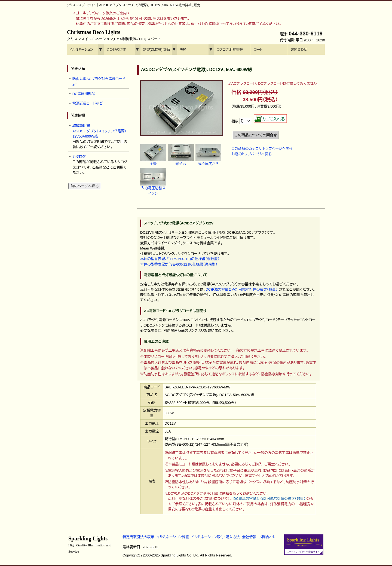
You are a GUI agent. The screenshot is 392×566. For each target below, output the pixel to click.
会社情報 (249, 537)
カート (258, 50)
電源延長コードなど (88, 103)
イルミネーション (81, 50)
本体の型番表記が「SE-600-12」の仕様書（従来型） (179, 264)
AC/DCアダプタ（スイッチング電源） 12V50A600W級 (99, 131)
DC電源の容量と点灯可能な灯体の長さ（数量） (241, 289)
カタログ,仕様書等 (230, 50)
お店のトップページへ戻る (252, 154)
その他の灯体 (116, 50)
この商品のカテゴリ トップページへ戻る (262, 149)
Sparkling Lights (90, 544)
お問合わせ (299, 50)
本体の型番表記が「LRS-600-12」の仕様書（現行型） (180, 259)
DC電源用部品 (84, 94)
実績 (183, 50)
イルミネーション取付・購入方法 (215, 537)
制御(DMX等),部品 (157, 50)
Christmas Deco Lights (114, 35)
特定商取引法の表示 (138, 537)
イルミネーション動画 (173, 537)
